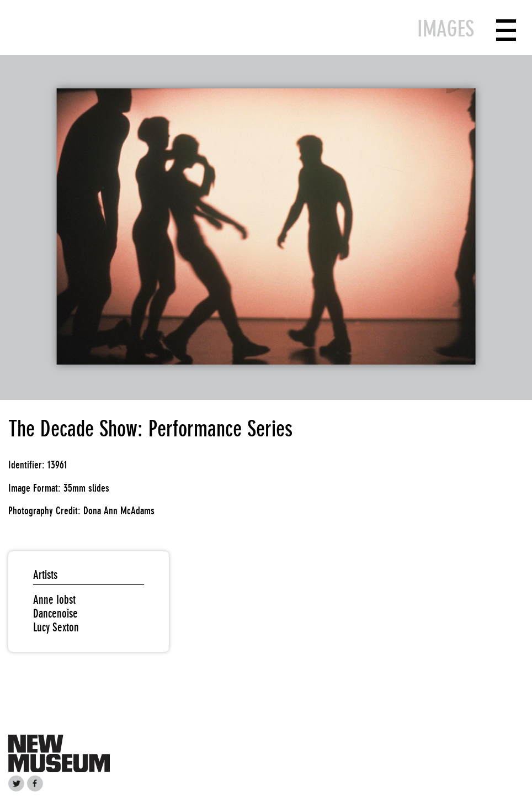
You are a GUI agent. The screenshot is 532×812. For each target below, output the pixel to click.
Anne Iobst (54, 600)
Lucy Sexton (56, 627)
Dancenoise (55, 613)
